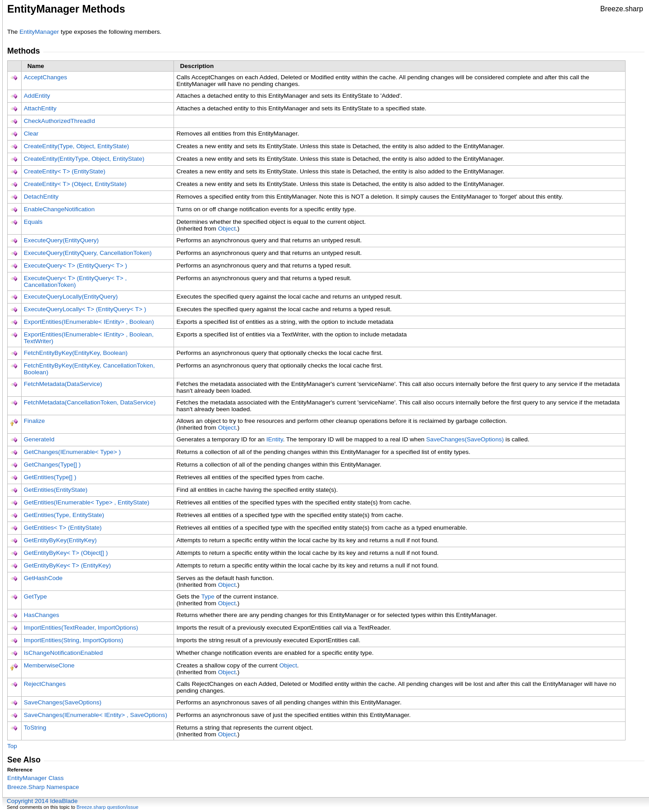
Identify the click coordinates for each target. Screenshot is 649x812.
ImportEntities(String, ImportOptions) (74, 640)
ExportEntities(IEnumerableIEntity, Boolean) (89, 322)
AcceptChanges (46, 77)
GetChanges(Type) (52, 465)
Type (208, 597)
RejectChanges (45, 684)
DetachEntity (41, 197)
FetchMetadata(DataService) (63, 384)
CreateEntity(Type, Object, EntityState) (76, 146)
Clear (31, 134)
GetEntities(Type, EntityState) (64, 515)
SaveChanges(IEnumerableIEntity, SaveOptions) (96, 715)
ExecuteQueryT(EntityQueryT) (75, 265)
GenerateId (39, 439)
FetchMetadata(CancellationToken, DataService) (90, 402)
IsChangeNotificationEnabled (63, 653)
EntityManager (39, 32)
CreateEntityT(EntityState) (65, 171)
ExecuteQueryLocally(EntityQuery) (71, 297)
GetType (35, 597)
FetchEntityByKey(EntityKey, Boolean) (76, 353)
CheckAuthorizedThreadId (59, 121)
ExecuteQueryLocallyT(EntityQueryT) (85, 309)
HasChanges (42, 615)
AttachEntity (40, 108)
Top (12, 746)
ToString (35, 728)
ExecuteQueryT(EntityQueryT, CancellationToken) (75, 281)
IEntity (275, 439)
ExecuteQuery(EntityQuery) (61, 240)
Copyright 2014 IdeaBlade (42, 801)
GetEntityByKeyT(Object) (66, 553)
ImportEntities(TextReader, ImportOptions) (81, 628)
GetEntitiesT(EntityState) (63, 528)
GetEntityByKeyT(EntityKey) (67, 565)
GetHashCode (43, 578)
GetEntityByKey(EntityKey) (60, 540)
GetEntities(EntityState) (56, 490)
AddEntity (37, 96)
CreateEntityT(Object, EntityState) (75, 184)
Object (227, 229)
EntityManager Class (35, 778)
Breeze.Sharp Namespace (43, 787)
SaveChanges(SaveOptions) (465, 439)
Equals (33, 222)
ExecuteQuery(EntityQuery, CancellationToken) (88, 253)
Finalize (34, 421)
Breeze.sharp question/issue (107, 807)
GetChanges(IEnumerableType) (72, 452)
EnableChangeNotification (59, 209)
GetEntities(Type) (50, 477)
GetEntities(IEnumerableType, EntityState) (87, 502)
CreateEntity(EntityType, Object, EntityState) (84, 159)
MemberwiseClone (49, 665)
